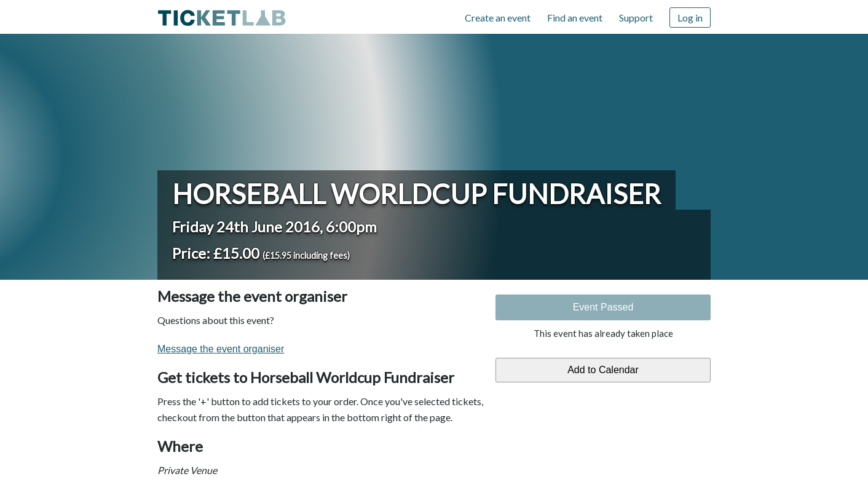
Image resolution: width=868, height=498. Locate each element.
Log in (690, 18)
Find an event (575, 18)
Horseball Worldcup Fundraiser (416, 194)
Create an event (498, 18)
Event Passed (603, 307)
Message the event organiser (221, 349)
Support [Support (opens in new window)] (636, 18)
